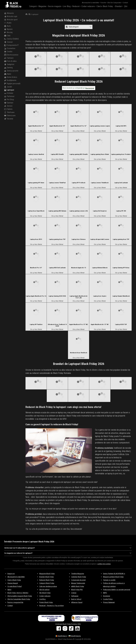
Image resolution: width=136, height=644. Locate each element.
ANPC (105, 593)
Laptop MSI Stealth (57, 154)
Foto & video (10, 61)
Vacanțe (9, 119)
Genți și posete (11, 71)
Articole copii (11, 17)
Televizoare (10, 116)
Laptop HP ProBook (79, 183)
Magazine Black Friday (47, 574)
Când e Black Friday (105, 6)
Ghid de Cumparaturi (114, 3)
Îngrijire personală (12, 84)
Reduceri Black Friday (47, 580)
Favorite (103, 3)
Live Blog (67, 6)
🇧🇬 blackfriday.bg (75, 636)
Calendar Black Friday (79, 577)
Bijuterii (8, 29)
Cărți (7, 36)
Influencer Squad (77, 602)
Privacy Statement (109, 602)
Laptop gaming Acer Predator (121, 154)
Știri (126, 6)
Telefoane (9, 112)
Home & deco (11, 77)
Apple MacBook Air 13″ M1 (100, 325)
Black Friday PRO (77, 590)
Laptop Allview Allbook (100, 268)
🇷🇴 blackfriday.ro (61, 636)
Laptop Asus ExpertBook (36, 211)
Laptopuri (9, 90)
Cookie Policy (108, 599)
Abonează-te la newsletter (90, 3)
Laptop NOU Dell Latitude (57, 268)
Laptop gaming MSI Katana (57, 211)
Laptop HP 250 (121, 211)
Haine (8, 74)
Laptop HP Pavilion (36, 325)
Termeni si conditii (109, 580)
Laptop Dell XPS (121, 126)
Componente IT (11, 45)
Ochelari (9, 93)
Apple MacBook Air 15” (57, 126)
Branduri (119, 6)
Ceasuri (8, 42)
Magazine (42, 6)
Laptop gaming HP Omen (36, 183)
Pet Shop (9, 100)
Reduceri (76, 6)
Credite (8, 52)
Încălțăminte (10, 80)
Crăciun (74, 593)
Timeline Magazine (78, 574)
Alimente (9, 13)
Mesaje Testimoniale (78, 583)
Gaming (8, 68)
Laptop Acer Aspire (100, 296)
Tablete (8, 109)
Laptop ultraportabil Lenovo (100, 239)
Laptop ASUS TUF (121, 325)
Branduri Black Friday (46, 577)
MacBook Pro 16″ (36, 268)
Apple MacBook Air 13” (36, 126)
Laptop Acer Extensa (78, 239)
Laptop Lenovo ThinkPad (57, 183)
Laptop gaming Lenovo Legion (100, 126)
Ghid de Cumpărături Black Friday (19, 599)
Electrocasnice (11, 55)
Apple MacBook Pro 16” (79, 126)
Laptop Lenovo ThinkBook (100, 183)
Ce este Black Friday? (15, 586)
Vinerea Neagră (13, 583)
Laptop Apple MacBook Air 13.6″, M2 (79, 297)
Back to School (76, 599)
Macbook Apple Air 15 (79, 268)
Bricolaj (8, 33)
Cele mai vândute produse (48, 586)
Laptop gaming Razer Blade (100, 154)
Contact (125, 3)
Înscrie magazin (55, 6)
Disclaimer (107, 596)
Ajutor (9, 590)
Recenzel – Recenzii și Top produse (51, 606)
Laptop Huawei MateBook (121, 296)
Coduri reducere (88, 6)
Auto (8, 26)
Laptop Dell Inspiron (100, 211)
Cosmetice (10, 48)
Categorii (33, 6)
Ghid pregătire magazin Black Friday (20, 596)
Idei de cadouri (44, 590)
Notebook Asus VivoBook (79, 353)
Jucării (8, 87)
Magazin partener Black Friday (113, 577)
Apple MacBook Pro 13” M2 (79, 325)
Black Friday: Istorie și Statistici (18, 593)
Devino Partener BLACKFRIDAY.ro (114, 574)
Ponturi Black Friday (46, 602)
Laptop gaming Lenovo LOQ (79, 211)
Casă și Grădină (11, 39)
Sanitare (9, 103)
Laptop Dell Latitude (121, 183)
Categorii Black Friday (47, 583)
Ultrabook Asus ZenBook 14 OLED (57, 325)
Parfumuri (9, 96)
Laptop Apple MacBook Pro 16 (36, 296)
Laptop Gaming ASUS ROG (57, 296)
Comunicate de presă (78, 580)
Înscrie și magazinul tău (15, 602)
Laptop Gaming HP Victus (121, 268)
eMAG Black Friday (78, 586)
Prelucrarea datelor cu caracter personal (117, 590)
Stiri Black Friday (45, 593)
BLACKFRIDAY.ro (16, 5)
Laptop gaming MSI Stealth (79, 154)
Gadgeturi (9, 64)
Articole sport (11, 20)
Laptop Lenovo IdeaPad (36, 154)
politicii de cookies (104, 564)
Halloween (75, 596)
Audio (8, 23)
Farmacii (9, 58)
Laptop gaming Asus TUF (57, 239)
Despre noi (11, 574)
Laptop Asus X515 (36, 239)
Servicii (8, 106)
